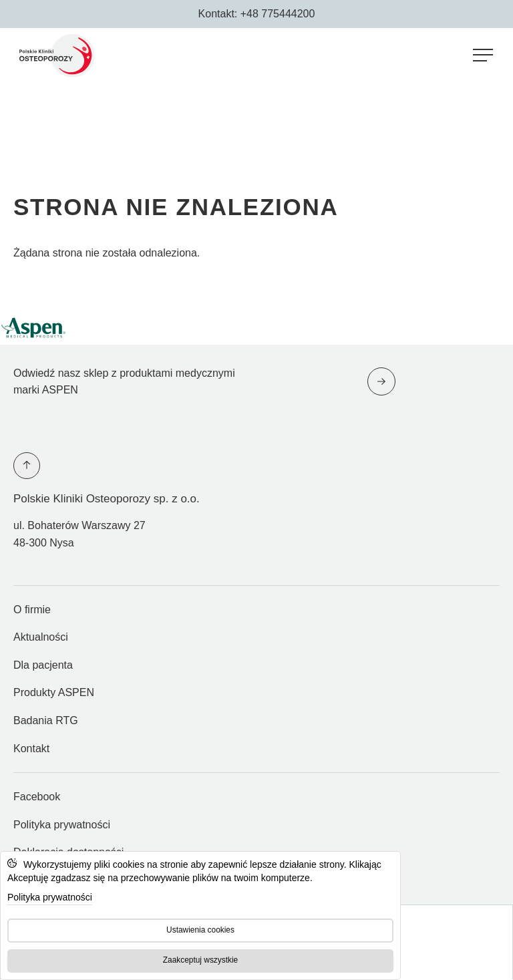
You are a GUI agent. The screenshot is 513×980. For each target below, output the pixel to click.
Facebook (37, 801)
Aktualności (41, 637)
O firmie (32, 610)
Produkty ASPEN (54, 692)
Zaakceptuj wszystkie (200, 960)
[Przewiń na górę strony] (27, 466)
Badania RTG (46, 720)
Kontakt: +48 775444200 (257, 14)
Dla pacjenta (43, 665)
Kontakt (31, 749)
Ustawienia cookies (200, 930)
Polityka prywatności (62, 825)
